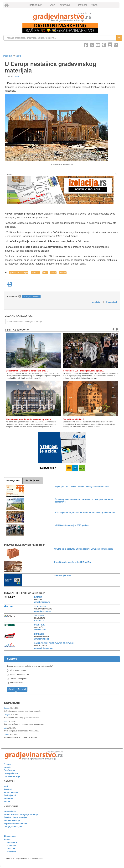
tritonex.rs (39, 620)
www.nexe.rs (40, 630)
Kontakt (8, 767)
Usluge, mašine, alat (13, 827)
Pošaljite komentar (32, 297)
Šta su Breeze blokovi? (74, 419)
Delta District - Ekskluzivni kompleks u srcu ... (27, 371)
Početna (8, 56)
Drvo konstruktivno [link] (14, 321)
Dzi (6, 728)
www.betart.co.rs (42, 602)
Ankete (7, 802)
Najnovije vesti (13, 481)
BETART (38, 597)
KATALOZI (82, 5)
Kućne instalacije (12, 820)
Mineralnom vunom (18, 670)
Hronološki (96, 302)
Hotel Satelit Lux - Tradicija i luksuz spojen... (84, 371)
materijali (35, 273)
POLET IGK (39, 625)
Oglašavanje (10, 770)
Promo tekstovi (11, 792)
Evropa (63, 273)
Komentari (12, 703)
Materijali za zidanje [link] (34, 321)
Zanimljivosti (10, 795)
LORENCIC (39, 634)
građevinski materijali (19, 273)
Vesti (18, 56)
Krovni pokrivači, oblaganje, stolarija (21, 814)
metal (53, 273)
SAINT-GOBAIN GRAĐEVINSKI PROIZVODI (54, 643)
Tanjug (17, 76)
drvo (45, 273)
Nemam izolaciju (17, 683)
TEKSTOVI (67, 6)
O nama (7, 764)
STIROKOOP (40, 606)
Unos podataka (11, 773)
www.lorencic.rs (42, 639)
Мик (6, 721)
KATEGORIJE (37, 6)
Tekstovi (8, 789)
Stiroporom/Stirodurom (20, 674)
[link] (62, 17)
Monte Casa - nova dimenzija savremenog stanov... (29, 419)
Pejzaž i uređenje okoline (15, 824)
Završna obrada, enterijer (15, 817)
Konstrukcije (10, 811)
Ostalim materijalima (19, 679)
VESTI (53, 5)
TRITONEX (39, 616)
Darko (7, 735)
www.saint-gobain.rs (44, 648)
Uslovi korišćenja (12, 776)
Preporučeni (112, 302)
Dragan (7, 708)
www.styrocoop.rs (43, 611)
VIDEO (95, 5)
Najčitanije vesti (33, 480)
